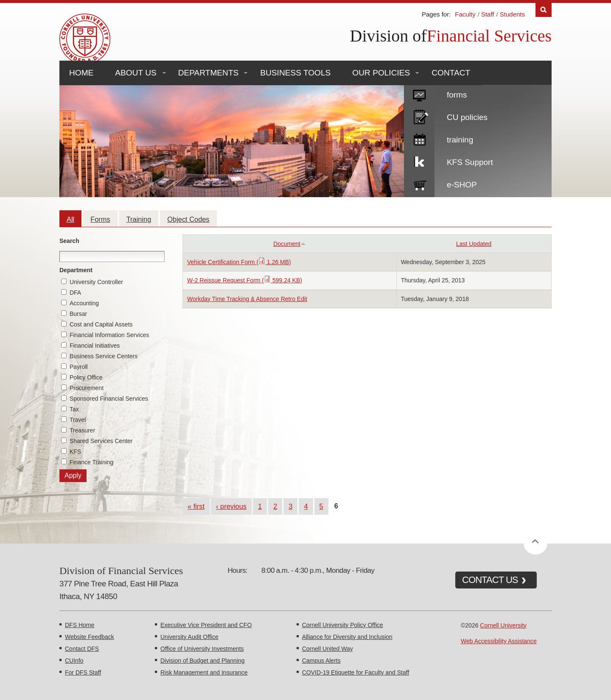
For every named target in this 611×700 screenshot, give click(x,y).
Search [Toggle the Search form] (544, 10)
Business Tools (295, 73)
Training (139, 219)
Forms (100, 219)
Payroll (79, 367)
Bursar (78, 314)
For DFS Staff (83, 672)
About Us (136, 73)
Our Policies (381, 73)
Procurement (87, 388)
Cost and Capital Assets (101, 324)
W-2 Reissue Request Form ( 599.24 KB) (245, 280)
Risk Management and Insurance (204, 672)
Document (290, 244)
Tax (74, 409)
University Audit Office (189, 637)
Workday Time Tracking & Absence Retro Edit (247, 299)
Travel (78, 420)
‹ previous (231, 506)
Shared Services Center (101, 441)
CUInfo (74, 661)
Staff (488, 14)
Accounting (84, 303)
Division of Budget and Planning (202, 661)
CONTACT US (490, 580)
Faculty (465, 14)
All (70, 219)
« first (196, 506)
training (460, 140)
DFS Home (80, 625)
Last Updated (474, 244)
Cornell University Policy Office (343, 625)
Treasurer (82, 430)
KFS (75, 452)
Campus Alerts (321, 661)
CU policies (467, 117)
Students (512, 14)
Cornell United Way (328, 649)
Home (81, 73)
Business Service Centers (104, 356)
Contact (451, 73)
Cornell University (503, 625)
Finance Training (92, 462)
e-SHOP (462, 185)
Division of (388, 36)
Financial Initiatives (95, 346)
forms (457, 95)
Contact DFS (82, 649)
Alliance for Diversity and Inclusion (347, 637)
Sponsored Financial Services (109, 399)
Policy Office (86, 377)
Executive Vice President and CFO (206, 625)
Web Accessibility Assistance (499, 641)
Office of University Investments (202, 649)
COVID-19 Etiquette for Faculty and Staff (356, 672)
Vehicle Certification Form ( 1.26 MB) (239, 262)
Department (76, 270)
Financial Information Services (109, 335)
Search (69, 241)
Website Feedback (90, 637)
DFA (75, 293)
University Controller (96, 282)
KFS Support (470, 162)
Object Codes (188, 219)
